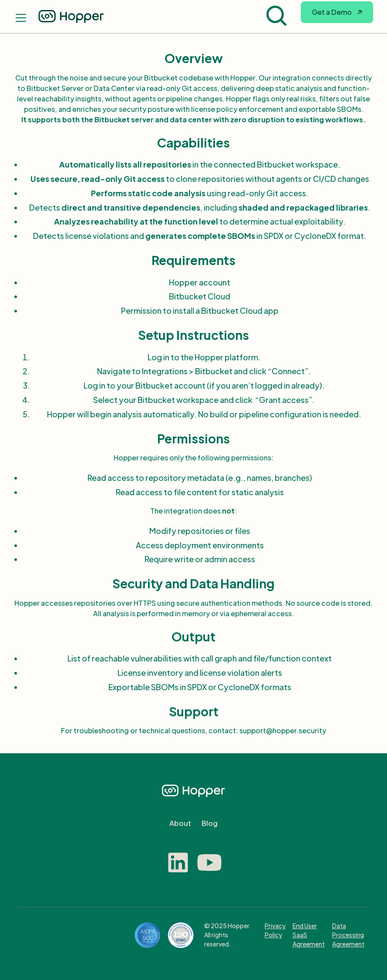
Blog (210, 823)
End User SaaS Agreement (309, 935)
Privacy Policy (275, 930)
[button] (337, 17)
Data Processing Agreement (348, 935)
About (180, 823)
